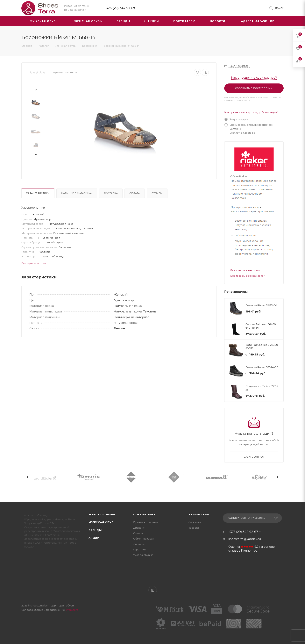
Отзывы (157, 193)
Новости (193, 528)
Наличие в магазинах (77, 193)
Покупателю (144, 514)
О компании (199, 514)
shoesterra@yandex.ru (245, 539)
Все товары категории (245, 270)
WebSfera (72, 610)
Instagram (153, 590)
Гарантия (139, 549)
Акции (94, 538)
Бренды (95, 530)
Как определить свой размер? (254, 78)
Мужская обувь (102, 522)
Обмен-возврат (144, 539)
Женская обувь (102, 514)
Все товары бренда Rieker (247, 276)
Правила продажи (145, 522)
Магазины (195, 522)
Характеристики (38, 193)
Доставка (111, 193)
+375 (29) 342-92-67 (120, 8)
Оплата (135, 193)
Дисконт (139, 528)
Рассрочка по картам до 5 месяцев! (251, 112)
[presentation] (36, 89)
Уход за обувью (143, 555)
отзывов (234, 551)
